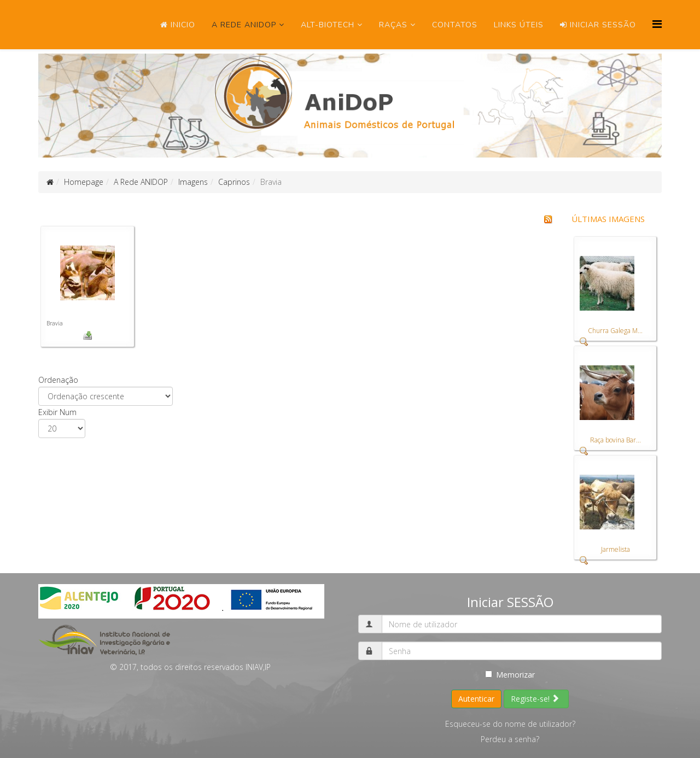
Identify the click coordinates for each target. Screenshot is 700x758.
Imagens (193, 182)
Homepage (84, 182)
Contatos (455, 25)
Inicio (178, 25)
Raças (393, 25)
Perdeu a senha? (510, 739)
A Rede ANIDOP (244, 25)
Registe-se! (535, 699)
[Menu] (657, 24)
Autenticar (476, 699)
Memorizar (510, 675)
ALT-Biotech (328, 25)
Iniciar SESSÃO (598, 25)
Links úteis (519, 25)
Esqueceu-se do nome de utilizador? (510, 724)
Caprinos (234, 182)
